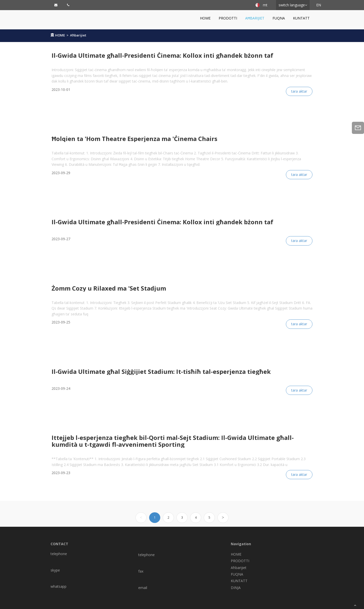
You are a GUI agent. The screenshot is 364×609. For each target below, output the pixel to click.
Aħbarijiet (255, 18)
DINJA (236, 588)
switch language (292, 5)
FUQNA (279, 18)
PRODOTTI (228, 18)
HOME (205, 18)
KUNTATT (301, 18)
